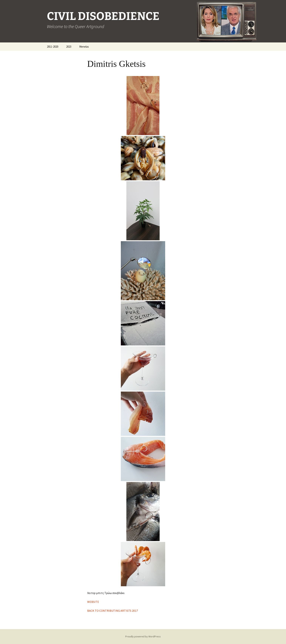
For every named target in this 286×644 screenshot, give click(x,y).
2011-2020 (53, 47)
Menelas (84, 47)
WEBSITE (93, 602)
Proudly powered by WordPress (143, 636)
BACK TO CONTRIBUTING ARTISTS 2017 (113, 611)
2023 (69, 47)
